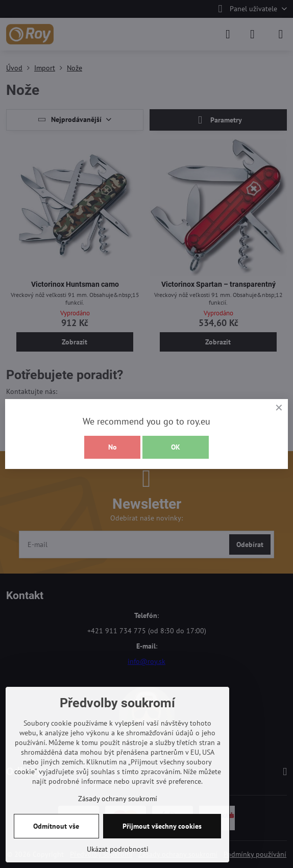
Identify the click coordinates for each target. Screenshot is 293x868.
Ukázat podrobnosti (118, 849)
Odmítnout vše (56, 826)
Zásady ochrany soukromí (118, 799)
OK (176, 447)
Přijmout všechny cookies (162, 826)
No (113, 447)
